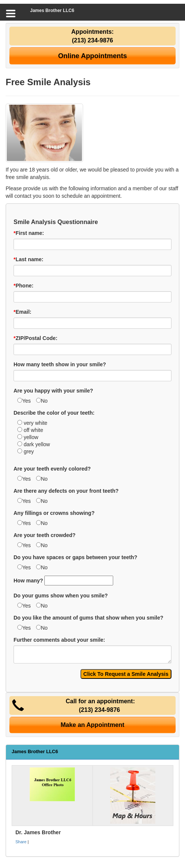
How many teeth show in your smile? (60, 364)
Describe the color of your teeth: (54, 413)
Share (21, 842)
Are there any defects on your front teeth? (66, 491)
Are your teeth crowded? (45, 535)
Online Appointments (92, 56)
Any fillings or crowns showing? (54, 513)
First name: (29, 233)
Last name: (28, 259)
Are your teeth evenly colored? (52, 469)
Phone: (24, 286)
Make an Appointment (92, 725)
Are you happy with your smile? (53, 391)
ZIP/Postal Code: (36, 338)
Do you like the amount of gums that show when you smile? (88, 618)
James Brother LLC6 (52, 11)
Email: (22, 312)
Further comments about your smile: (59, 640)
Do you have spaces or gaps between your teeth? (75, 557)
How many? (28, 581)
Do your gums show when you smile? (61, 596)
